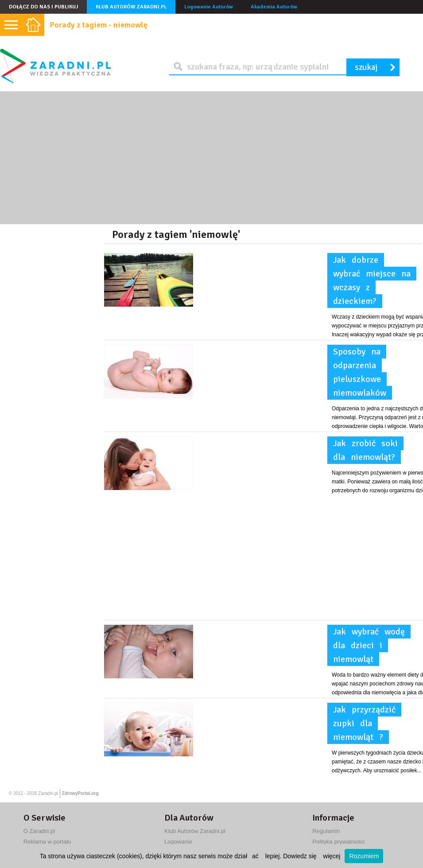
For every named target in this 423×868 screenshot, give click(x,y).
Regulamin (326, 831)
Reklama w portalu (47, 842)
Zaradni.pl (48, 793)
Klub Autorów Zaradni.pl (131, 7)
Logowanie (178, 842)
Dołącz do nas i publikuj (43, 7)
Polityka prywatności (338, 842)
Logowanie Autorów (209, 7)
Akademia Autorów (274, 7)
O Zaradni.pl (39, 831)
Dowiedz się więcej (312, 856)
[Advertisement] (211, 158)
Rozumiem (364, 856)
